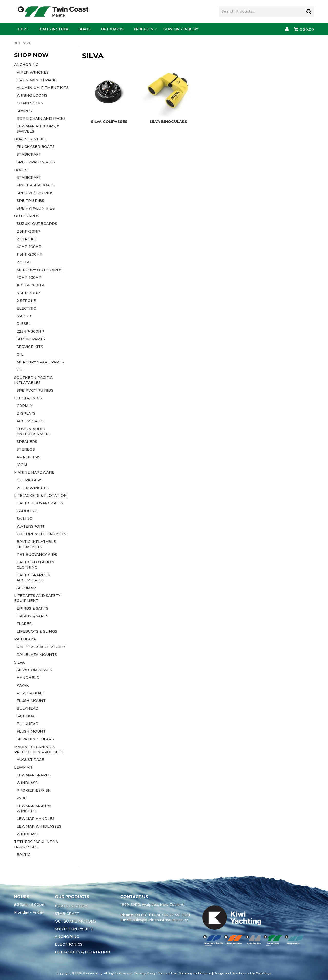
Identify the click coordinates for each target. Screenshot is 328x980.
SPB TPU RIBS (30, 201)
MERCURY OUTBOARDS (39, 270)
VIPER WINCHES (33, 72)
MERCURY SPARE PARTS (40, 362)
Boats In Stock (53, 29)
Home (23, 29)
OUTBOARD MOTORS (75, 921)
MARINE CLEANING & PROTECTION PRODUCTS (39, 749)
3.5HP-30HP (28, 293)
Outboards (112, 29)
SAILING (24, 519)
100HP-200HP (30, 285)
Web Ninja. (264, 973)
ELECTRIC (26, 308)
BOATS (21, 170)
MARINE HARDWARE (34, 472)
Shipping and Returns (195, 973)
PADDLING (27, 511)
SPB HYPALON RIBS (36, 162)
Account (287, 29)
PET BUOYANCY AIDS (37, 555)
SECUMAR (26, 588)
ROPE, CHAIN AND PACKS (41, 118)
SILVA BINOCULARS (35, 739)
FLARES (24, 624)
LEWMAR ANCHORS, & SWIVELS (38, 129)
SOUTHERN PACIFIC (74, 929)
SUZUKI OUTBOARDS (37, 224)
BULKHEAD (28, 708)
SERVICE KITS (30, 347)
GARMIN (25, 406)
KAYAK (23, 685)
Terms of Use (167, 973)
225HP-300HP (30, 331)
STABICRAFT (29, 154)
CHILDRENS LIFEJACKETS (41, 534)
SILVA (19, 662)
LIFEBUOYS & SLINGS (37, 631)
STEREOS (26, 449)
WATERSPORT (31, 526)
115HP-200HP (30, 254)
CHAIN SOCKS (30, 103)
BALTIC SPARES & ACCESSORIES (33, 578)
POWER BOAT (30, 693)
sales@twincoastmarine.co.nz (160, 920)
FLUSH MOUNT (31, 701)
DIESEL (24, 324)
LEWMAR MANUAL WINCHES (35, 808)
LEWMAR (23, 767)
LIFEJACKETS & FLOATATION (83, 952)
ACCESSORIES (30, 421)
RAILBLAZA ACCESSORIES (42, 647)
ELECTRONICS (28, 398)
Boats (85, 29)
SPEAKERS (27, 442)
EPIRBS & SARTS (33, 608)
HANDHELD (28, 678)
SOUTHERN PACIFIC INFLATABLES (33, 380)
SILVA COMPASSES (34, 670)
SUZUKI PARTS (31, 339)
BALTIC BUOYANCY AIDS (40, 503)
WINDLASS (27, 783)
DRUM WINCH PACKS (37, 80)
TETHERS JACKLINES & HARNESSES (36, 844)
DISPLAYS (26, 413)
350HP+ (24, 316)
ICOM (22, 465)
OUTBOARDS (27, 216)
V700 (22, 798)
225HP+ (24, 262)
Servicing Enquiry (181, 29)
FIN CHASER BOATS (36, 147)
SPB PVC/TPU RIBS (35, 193)
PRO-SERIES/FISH (34, 790)
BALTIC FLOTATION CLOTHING (35, 565)
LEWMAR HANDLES (36, 819)
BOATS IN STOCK (30, 139)
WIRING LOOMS (32, 95)
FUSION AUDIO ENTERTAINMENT (34, 431)
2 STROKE (26, 239)
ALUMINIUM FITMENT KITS (43, 88)
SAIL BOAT (27, 716)
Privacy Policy (145, 973)
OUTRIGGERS (30, 480)
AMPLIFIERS (29, 457)
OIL (20, 354)
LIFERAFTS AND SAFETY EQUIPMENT (37, 598)
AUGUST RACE (30, 760)
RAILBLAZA (25, 639)
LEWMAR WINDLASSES (39, 826)
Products (143, 29)
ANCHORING (26, 65)
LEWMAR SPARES (34, 775)
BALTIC (24, 855)
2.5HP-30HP (28, 231)
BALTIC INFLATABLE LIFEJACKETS (36, 544)
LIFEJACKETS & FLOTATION (40, 496)
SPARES (24, 111)
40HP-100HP (29, 247)
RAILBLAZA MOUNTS (37, 655)
